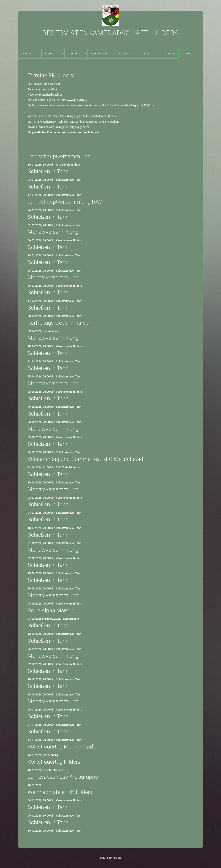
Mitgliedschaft (101, 54)
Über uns (73, 54)
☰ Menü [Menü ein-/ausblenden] (188, 54)
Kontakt (146, 54)
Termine (27, 54)
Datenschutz (171, 54)
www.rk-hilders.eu (78, 100)
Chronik (122, 54)
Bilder (49, 54)
